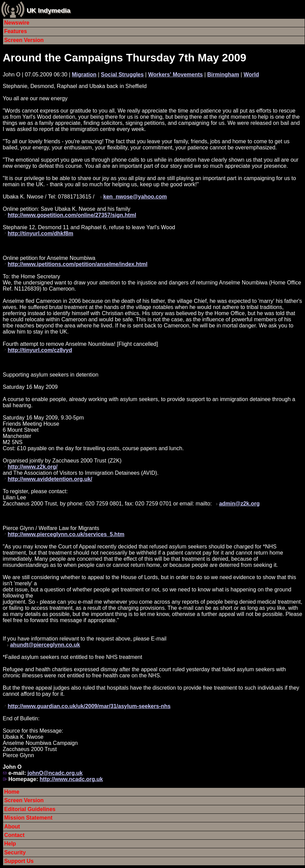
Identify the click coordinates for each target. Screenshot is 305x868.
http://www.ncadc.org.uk (71, 779)
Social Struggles (122, 75)
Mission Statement (28, 818)
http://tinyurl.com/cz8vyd (40, 350)
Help (10, 844)
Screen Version (24, 40)
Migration (84, 75)
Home (12, 792)
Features (16, 31)
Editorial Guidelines (30, 809)
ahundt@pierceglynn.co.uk (45, 645)
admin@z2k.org (239, 504)
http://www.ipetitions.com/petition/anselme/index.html (77, 264)
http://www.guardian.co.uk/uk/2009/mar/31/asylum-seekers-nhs (89, 706)
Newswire (17, 23)
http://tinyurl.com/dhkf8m (40, 233)
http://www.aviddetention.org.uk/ (50, 479)
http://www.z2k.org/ (32, 467)
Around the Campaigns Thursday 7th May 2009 (124, 58)
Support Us (19, 861)
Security (15, 852)
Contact (14, 835)
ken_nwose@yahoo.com (135, 197)
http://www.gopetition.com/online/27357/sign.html (72, 215)
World (251, 75)
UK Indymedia (48, 10)
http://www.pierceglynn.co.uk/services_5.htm (66, 534)
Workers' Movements (176, 75)
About (12, 827)
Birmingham (223, 75)
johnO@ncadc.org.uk (55, 773)
